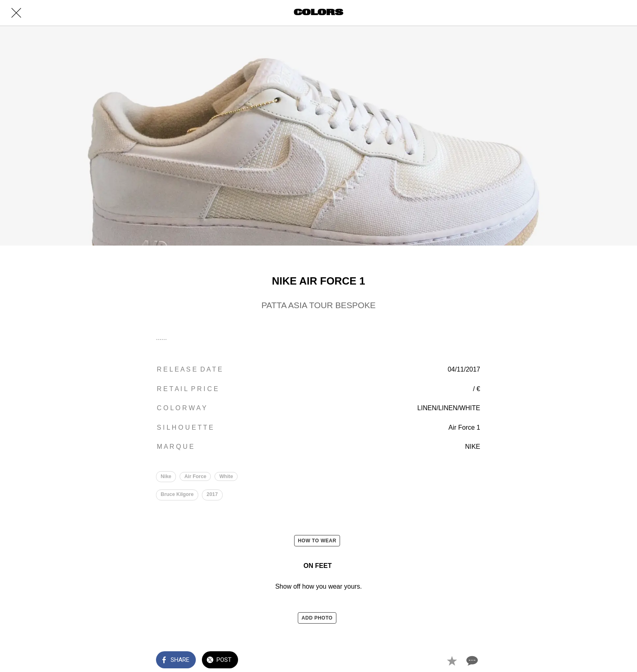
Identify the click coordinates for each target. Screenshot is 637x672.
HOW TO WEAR (317, 541)
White (226, 476)
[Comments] (471, 661)
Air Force (195, 476)
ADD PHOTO (317, 618)
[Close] (16, 13)
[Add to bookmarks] (452, 661)
